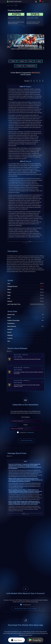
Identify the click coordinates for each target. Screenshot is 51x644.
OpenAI (30, 241)
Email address (25, 417)
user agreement (30, 432)
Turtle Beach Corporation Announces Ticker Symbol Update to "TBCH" (27, 386)
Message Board (30, 66)
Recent (9, 351)
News (39, 61)
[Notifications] (39, 2)
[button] (36, 2)
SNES (32, 18)
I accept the (27, 432)
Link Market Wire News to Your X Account (25, 608)
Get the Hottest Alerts (26, 440)
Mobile (25, 425)
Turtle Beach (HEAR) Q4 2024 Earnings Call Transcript (27, 359)
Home (8, 5)
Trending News (15, 10)
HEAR (12, 61)
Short (30, 61)
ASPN (14, 18)
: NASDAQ (18, 357)
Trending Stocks (27, 605)
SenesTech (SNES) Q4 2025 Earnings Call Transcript (33, 23)
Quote (21, 61)
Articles (19, 66)
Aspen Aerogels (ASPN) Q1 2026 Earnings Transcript (16, 23)
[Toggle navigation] (43, 2)
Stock (12, 5)
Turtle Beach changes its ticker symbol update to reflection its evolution (28, 373)
